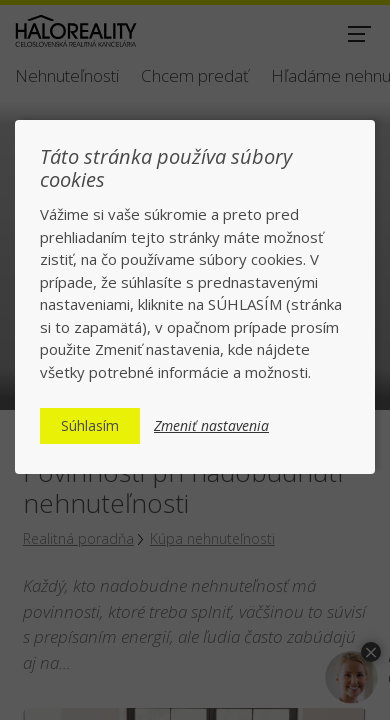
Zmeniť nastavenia (211, 426)
